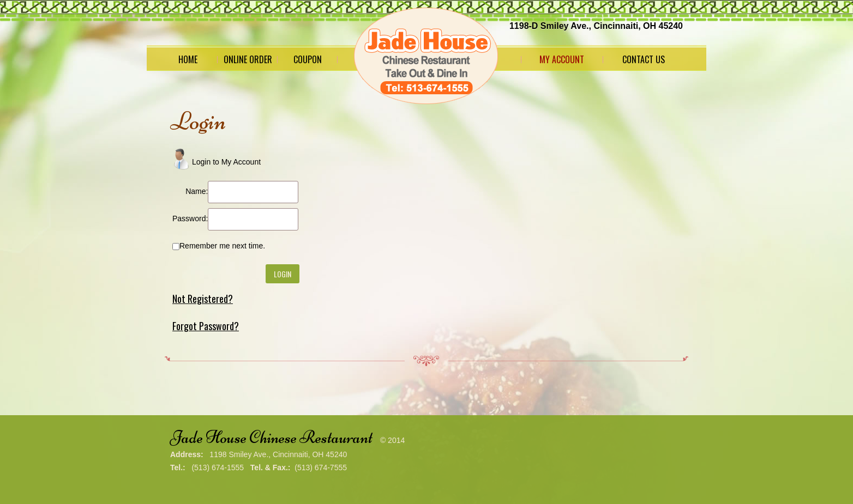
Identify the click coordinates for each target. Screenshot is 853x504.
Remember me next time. (222, 246)
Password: (190, 218)
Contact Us (644, 59)
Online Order (248, 59)
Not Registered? (203, 299)
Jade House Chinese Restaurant (271, 437)
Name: (197, 191)
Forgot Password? (206, 326)
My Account (562, 59)
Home (188, 59)
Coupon (308, 59)
